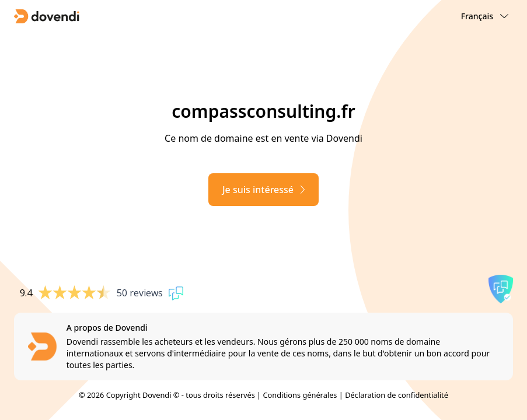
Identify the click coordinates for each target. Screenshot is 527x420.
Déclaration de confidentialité (397, 395)
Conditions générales (300, 395)
